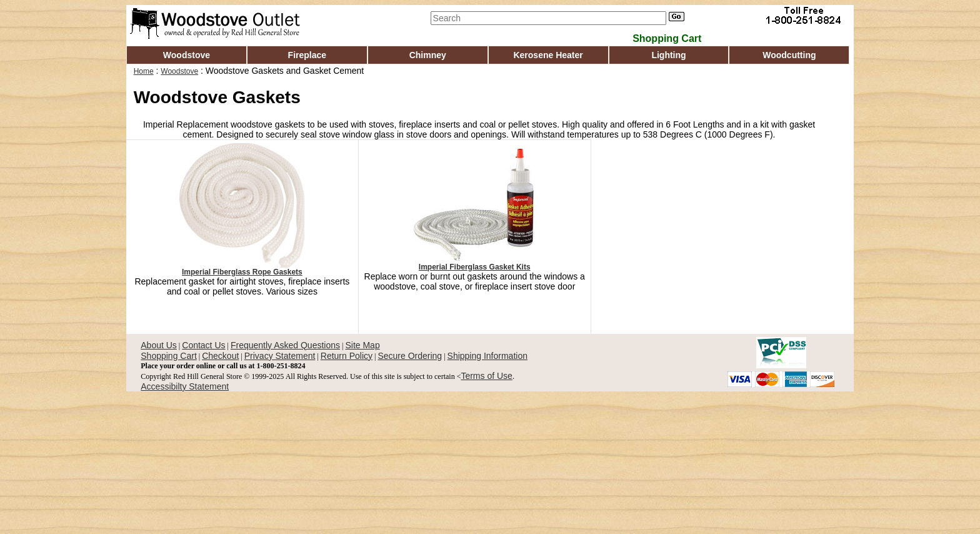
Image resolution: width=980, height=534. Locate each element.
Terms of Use (486, 376)
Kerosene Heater (548, 55)
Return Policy (347, 356)
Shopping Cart (169, 356)
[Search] (548, 18)
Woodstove (187, 55)
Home (144, 71)
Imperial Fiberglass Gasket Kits (475, 267)
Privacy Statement (280, 356)
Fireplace (307, 55)
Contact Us (203, 345)
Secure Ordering (410, 356)
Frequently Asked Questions (285, 345)
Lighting (668, 55)
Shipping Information (487, 356)
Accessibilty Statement (185, 386)
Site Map (362, 345)
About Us (159, 345)
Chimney (428, 55)
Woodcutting (789, 55)
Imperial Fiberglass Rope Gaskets (242, 272)
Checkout (220, 356)
